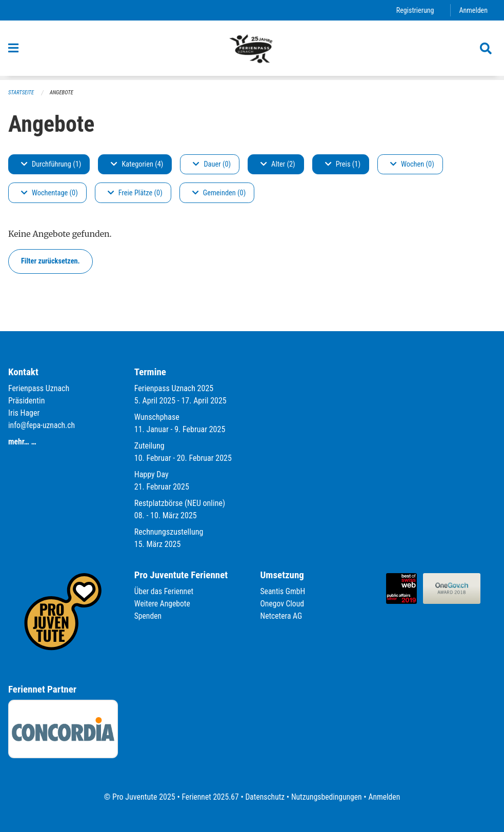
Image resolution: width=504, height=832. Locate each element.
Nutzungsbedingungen (327, 797)
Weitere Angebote (163, 604)
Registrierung (414, 10)
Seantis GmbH (284, 592)
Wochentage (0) (49, 193)
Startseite (22, 93)
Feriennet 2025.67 (208, 797)
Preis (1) (343, 164)
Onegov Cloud (283, 604)
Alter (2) (278, 164)
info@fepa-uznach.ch (42, 426)
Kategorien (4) (137, 164)
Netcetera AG (282, 616)
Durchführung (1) (51, 164)
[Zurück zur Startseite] (252, 50)
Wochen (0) (412, 164)
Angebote (63, 93)
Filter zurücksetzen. (51, 261)
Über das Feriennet (165, 592)
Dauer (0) (212, 164)
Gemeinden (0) (219, 193)
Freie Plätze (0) (135, 193)
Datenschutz (264, 797)
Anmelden (473, 10)
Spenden (148, 616)
